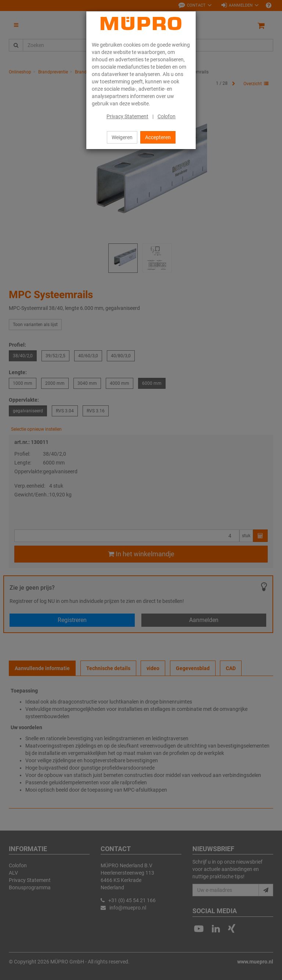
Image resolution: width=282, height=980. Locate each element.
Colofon (167, 116)
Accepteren (158, 137)
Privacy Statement (127, 116)
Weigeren (122, 137)
